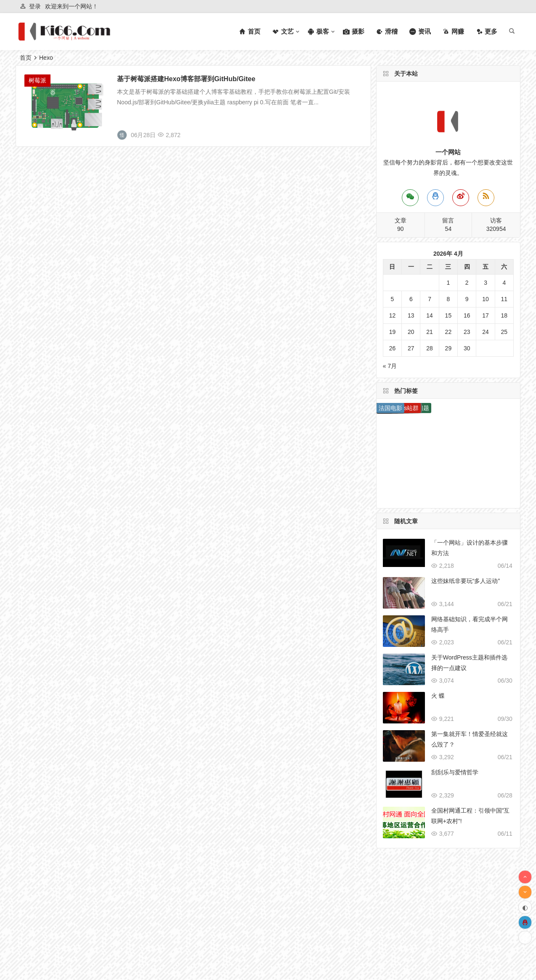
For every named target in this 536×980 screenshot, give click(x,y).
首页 (26, 58)
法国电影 (390, 408)
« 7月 (390, 366)
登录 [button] (35, 6)
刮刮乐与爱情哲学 (455, 772)
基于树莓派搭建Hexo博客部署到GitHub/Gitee (186, 79)
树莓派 (37, 80)
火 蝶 (438, 696)
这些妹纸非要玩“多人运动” (466, 581)
